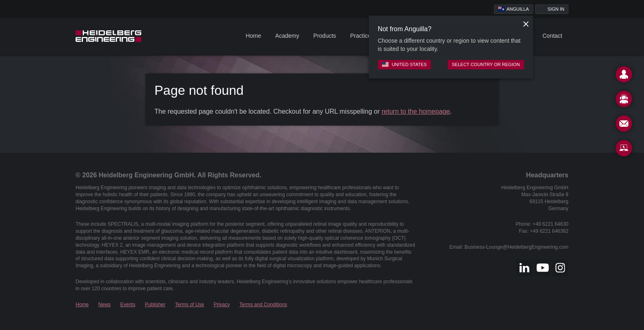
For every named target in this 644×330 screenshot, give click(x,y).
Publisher (155, 305)
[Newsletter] (624, 125)
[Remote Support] (624, 150)
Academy (287, 36)
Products (325, 36)
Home (253, 36)
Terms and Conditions (263, 305)
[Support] (624, 101)
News (104, 305)
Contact (552, 36)
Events (128, 305)
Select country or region (486, 64)
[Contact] (624, 76)
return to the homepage (416, 111)
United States (404, 64)
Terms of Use (190, 305)
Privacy (222, 305)
